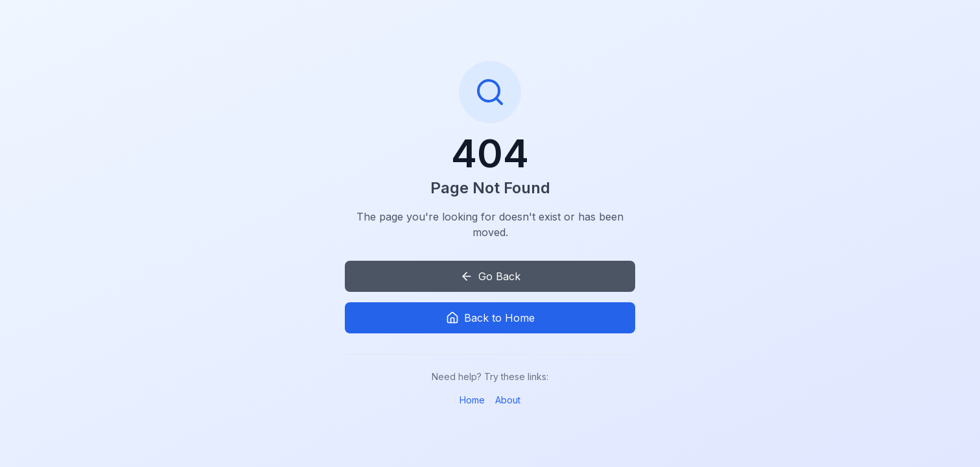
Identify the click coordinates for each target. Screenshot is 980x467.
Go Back (490, 276)
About (508, 400)
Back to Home (490, 318)
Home (472, 400)
